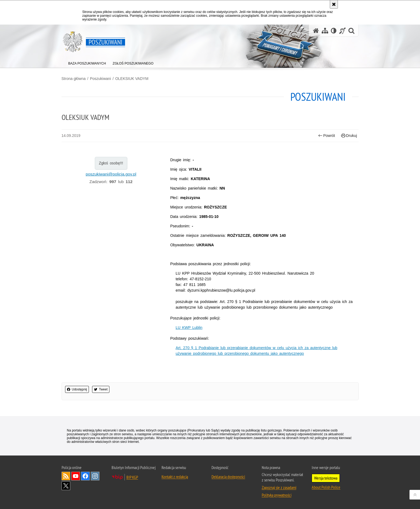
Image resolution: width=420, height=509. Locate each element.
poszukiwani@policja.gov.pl (111, 174)
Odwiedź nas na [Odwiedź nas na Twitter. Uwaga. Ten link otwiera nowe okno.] (66, 486)
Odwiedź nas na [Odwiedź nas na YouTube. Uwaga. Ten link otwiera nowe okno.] (76, 476)
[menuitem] (87, 62)
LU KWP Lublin (189, 328)
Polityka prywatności (277, 495)
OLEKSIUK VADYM (132, 79)
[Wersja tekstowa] (334, 31)
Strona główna (74, 79)
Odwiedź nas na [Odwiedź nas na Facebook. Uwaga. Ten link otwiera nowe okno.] (85, 476)
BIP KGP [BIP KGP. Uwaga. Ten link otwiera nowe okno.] (132, 477)
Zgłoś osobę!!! (111, 163)
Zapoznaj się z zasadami (279, 487)
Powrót (327, 136)
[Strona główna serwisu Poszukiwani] (316, 31)
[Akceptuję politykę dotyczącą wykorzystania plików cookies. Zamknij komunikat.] (334, 4)
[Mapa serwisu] (325, 31)
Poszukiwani (100, 79)
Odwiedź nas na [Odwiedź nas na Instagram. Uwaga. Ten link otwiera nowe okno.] (95, 476)
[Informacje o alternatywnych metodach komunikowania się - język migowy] (342, 31)
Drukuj (349, 136)
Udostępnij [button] (77, 389)
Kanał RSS (66, 476)
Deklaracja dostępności (228, 477)
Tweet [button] (101, 389)
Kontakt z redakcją (175, 477)
